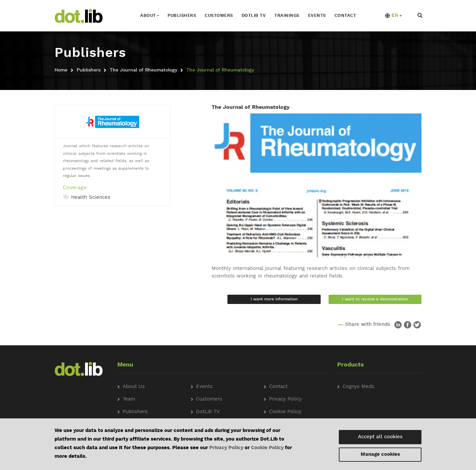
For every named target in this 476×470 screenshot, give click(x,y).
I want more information (274, 299)
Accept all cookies (380, 437)
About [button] (148, 16)
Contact (345, 16)
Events (317, 16)
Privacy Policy (226, 448)
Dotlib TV (254, 16)
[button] (393, 16)
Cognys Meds (358, 387)
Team (129, 399)
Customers (219, 16)
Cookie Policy (267, 448)
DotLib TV (208, 412)
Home (61, 70)
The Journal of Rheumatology (143, 70)
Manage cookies (380, 455)
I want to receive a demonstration (375, 299)
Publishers (182, 16)
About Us (134, 387)
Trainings (287, 16)
